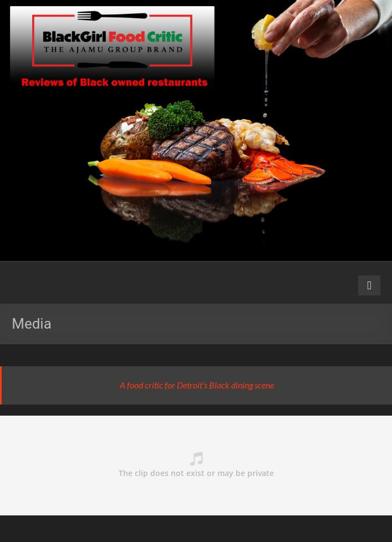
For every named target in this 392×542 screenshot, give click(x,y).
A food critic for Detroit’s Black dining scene (197, 385)
